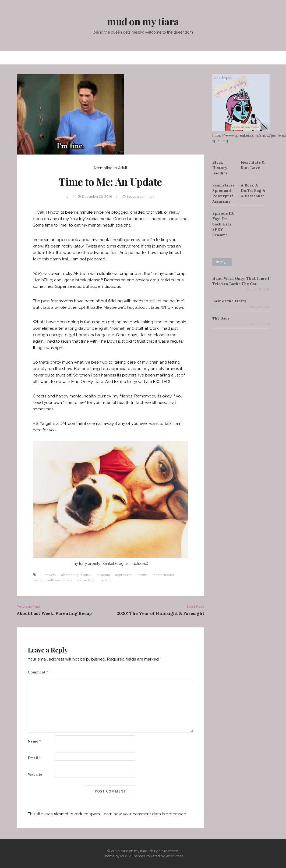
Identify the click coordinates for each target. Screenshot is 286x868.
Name (34, 741)
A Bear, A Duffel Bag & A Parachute (253, 191)
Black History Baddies (220, 168)
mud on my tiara (143, 21)
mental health (163, 575)
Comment (38, 672)
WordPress (174, 856)
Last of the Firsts (229, 301)
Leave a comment (141, 197)
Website (35, 775)
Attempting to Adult (110, 168)
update (105, 580)
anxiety (51, 575)
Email (34, 758)
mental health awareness (52, 580)
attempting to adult (76, 575)
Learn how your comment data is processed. (144, 814)
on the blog (86, 580)
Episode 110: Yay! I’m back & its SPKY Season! (224, 224)
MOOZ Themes (133, 856)
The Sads (221, 318)
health (142, 575)
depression (124, 575)
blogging (103, 575)
